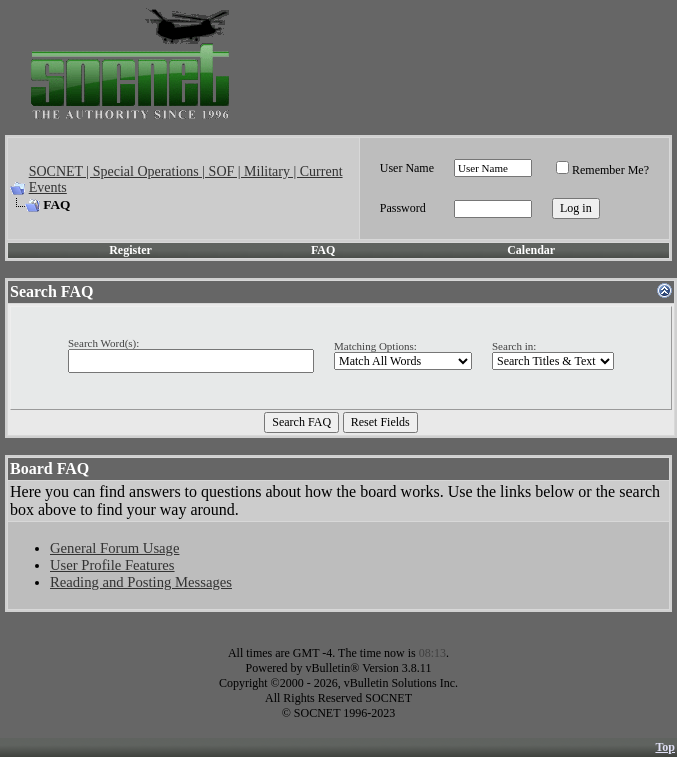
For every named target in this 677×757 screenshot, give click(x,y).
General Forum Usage (114, 548)
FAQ (323, 250)
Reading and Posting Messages (141, 582)
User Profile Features (112, 565)
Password (403, 208)
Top (665, 747)
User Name (407, 168)
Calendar (531, 250)
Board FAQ (49, 468)
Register (130, 250)
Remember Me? (602, 170)
